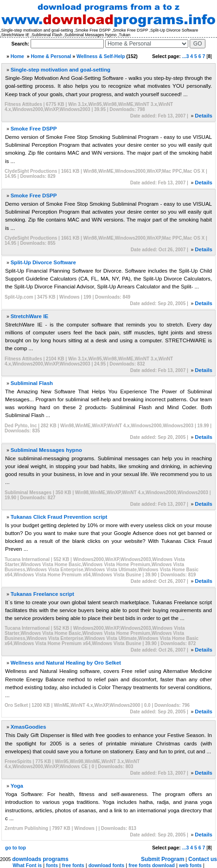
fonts (52, 865)
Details (204, 116)
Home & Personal (51, 56)
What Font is (27, 865)
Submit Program (163, 859)
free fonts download (152, 865)
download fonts (107, 865)
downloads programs (40, 859)
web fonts (190, 865)
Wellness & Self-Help (101, 56)
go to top (16, 848)
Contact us (203, 859)
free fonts (73, 865)
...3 (186, 56)
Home (17, 56)
